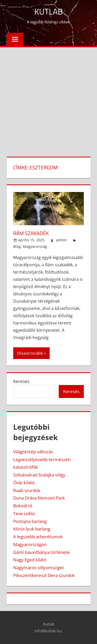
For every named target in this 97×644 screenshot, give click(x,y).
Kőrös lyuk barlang (32, 529)
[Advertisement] (48, 99)
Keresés (21, 381)
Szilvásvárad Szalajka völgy (39, 475)
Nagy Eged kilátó (30, 560)
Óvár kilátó (24, 483)
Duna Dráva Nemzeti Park (39, 498)
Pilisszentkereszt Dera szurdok (44, 575)
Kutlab (49, 11)
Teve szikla (24, 513)
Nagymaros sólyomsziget (39, 567)
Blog (17, 246)
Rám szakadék (31, 233)
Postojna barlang (30, 521)
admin (61, 240)
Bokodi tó (23, 506)
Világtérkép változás (33, 452)
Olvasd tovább (30, 353)
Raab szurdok (27, 490)
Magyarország (35, 246)
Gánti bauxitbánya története (42, 552)
